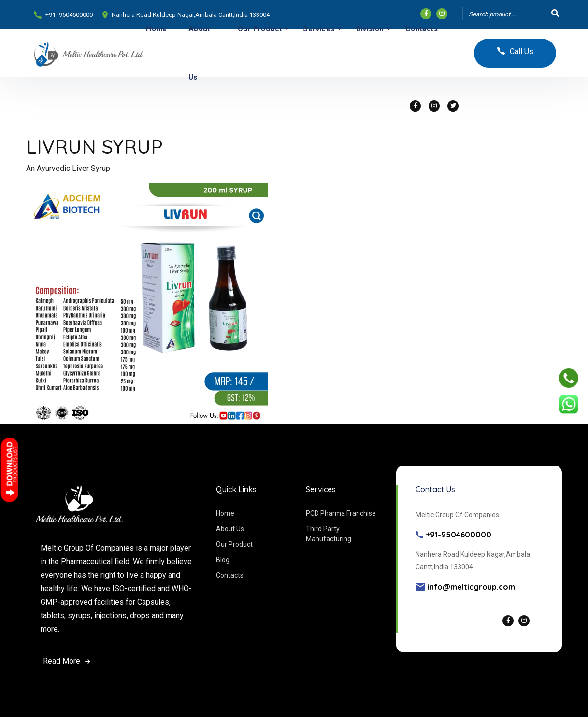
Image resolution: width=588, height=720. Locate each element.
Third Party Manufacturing (329, 534)
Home (157, 29)
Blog (223, 560)
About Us (199, 53)
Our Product (260, 29)
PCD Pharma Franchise (341, 513)
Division (370, 29)
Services (319, 29)
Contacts (422, 29)
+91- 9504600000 (69, 15)
